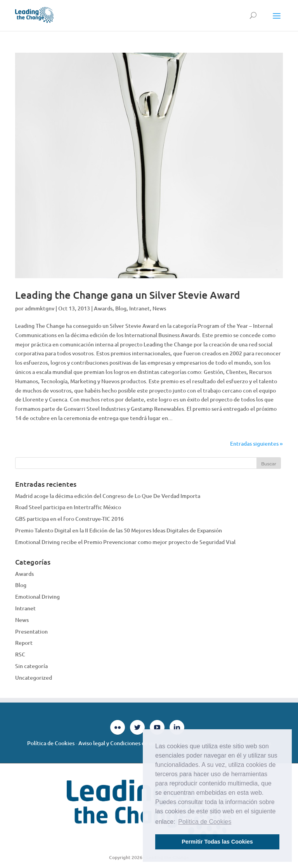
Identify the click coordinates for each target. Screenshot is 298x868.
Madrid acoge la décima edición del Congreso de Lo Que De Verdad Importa (108, 496)
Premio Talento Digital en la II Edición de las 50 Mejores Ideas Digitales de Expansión (119, 530)
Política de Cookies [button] (205, 822)
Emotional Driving (37, 597)
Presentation (31, 631)
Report (24, 643)
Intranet (139, 308)
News (159, 308)
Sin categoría (31, 666)
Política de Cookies (51, 743)
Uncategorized (34, 678)
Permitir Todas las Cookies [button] (217, 842)
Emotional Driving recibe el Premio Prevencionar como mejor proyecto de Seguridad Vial (125, 542)
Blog (121, 308)
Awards (103, 308)
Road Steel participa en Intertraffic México (68, 507)
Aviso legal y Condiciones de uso (118, 743)
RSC (20, 654)
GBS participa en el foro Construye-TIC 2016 (69, 519)
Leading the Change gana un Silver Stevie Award (128, 295)
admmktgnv (40, 308)
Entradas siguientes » (256, 443)
